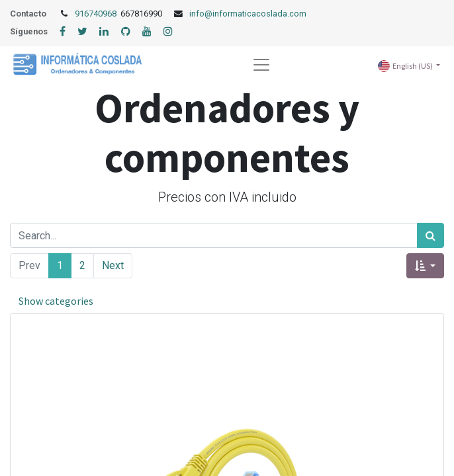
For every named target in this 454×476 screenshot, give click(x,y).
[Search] (431, 235)
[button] (425, 266)
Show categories (56, 301)
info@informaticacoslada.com (248, 14)
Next (113, 265)
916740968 (97, 14)
